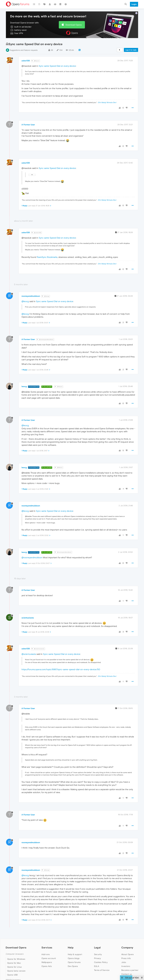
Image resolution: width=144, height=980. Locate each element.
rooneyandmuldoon (31, 296)
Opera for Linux (14, 967)
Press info (126, 958)
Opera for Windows (16, 959)
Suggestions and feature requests (24, 50)
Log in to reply (131, 50)
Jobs (124, 962)
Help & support (75, 954)
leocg (24, 386)
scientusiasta (28, 618)
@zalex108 (36, 233)
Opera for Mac (14, 963)
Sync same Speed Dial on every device (57, 66)
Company (127, 948)
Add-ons (46, 954)
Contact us (127, 974)
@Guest (35, 61)
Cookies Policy (101, 962)
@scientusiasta (38, 649)
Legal (97, 948)
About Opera (127, 954)
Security (98, 954)
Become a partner (130, 970)
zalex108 (26, 61)
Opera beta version (16, 971)
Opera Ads (47, 966)
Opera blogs (74, 958)
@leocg (46, 296)
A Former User (28, 125)
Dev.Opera (73, 966)
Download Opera (74, 25)
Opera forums (74, 962)
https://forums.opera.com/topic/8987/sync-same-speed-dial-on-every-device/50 (61, 669)
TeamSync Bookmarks (47, 257)
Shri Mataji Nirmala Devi (107, 102)
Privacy (98, 958)
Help (71, 948)
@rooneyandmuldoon (45, 340)
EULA (97, 966)
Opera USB (12, 975)
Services (47, 948)
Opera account (49, 958)
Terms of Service (102, 970)
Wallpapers (47, 962)
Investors (126, 966)
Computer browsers (15, 954)
